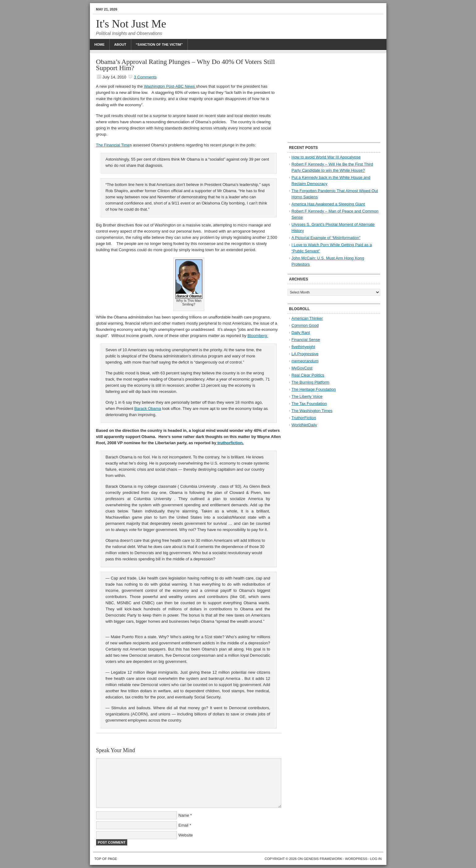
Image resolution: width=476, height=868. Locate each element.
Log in (376, 859)
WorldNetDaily (304, 425)
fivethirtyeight (303, 347)
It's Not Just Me (131, 24)
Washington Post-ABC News (170, 86)
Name (184, 815)
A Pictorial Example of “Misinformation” (326, 238)
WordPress (356, 859)
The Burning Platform (311, 382)
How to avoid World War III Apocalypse (326, 157)
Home (100, 44)
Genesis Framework (323, 859)
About (120, 44)
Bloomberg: (258, 336)
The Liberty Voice (307, 396)
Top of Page (106, 859)
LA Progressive (305, 354)
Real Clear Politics (308, 375)
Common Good (305, 325)
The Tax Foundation (309, 404)
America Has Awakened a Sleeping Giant (328, 204)
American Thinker (307, 318)
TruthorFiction (304, 418)
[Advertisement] (334, 97)
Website (186, 835)
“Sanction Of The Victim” (159, 44)
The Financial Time (113, 145)
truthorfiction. (230, 443)
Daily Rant (301, 333)
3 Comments (145, 77)
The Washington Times (312, 411)
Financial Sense (306, 340)
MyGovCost (302, 368)
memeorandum (305, 361)
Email (184, 825)
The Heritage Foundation (314, 389)
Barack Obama (148, 409)
